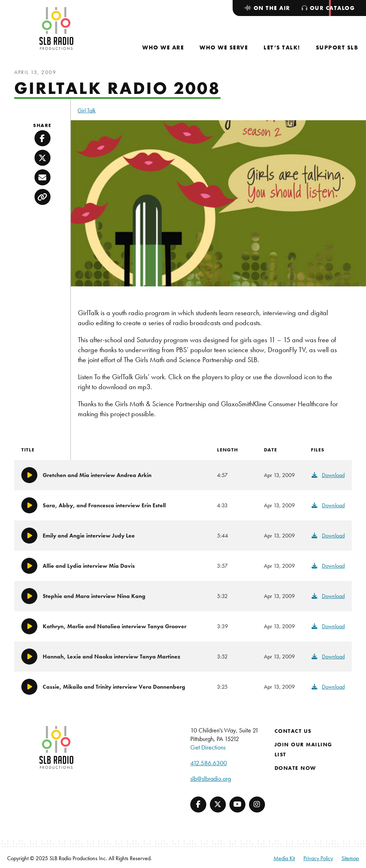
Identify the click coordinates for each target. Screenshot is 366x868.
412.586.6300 (209, 763)
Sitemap (350, 858)
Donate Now (295, 768)
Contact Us (293, 731)
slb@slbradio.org (211, 779)
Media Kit (284, 858)
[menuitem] (163, 47)
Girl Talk (87, 110)
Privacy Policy (318, 858)
